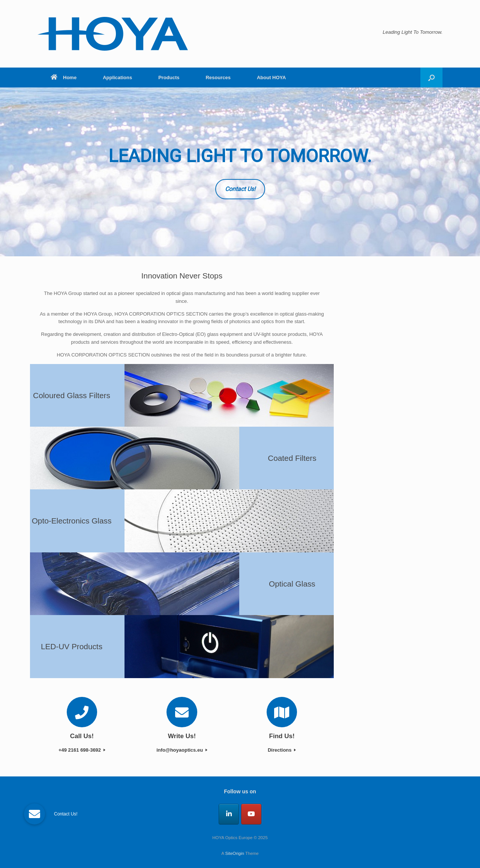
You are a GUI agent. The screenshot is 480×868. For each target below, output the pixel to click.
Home (64, 77)
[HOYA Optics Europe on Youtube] (251, 814)
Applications (117, 77)
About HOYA (271, 77)
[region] (240, 172)
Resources (218, 77)
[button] (431, 77)
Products (169, 77)
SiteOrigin (235, 853)
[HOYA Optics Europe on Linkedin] (229, 814)
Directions (282, 750)
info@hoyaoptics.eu (182, 750)
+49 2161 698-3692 (82, 750)
